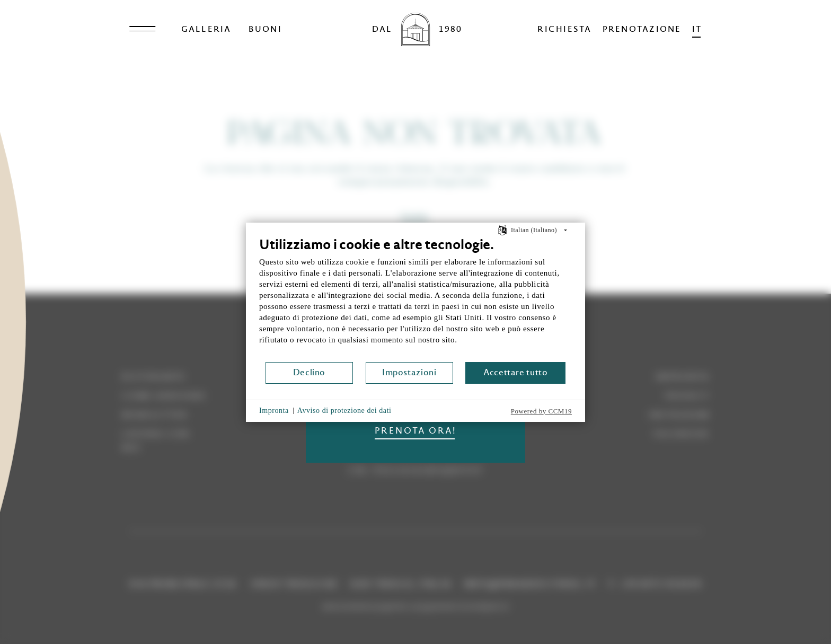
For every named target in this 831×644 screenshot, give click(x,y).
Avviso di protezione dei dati (344, 411)
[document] (415, 299)
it (697, 29)
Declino (309, 372)
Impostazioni (409, 372)
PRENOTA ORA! (415, 431)
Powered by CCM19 (541, 411)
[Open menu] (143, 29)
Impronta (274, 411)
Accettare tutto (515, 372)
